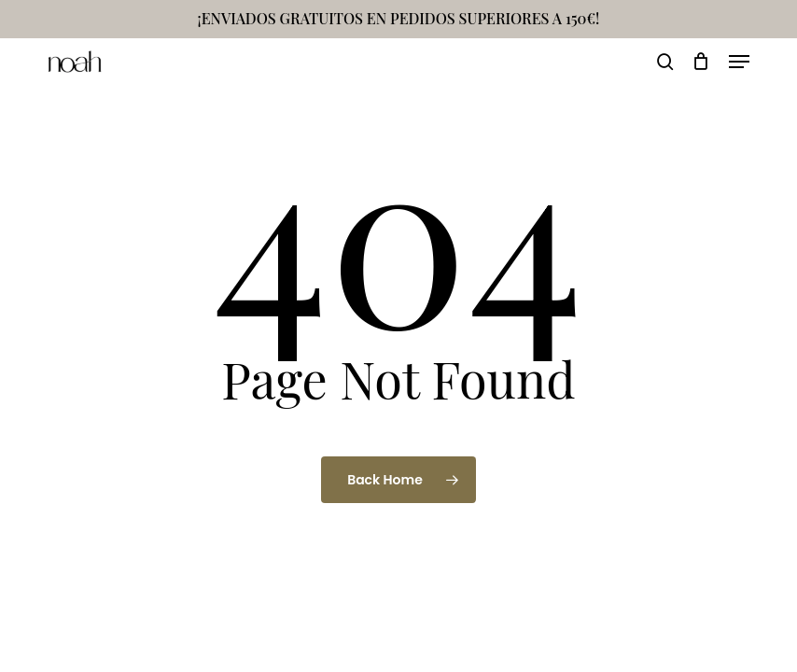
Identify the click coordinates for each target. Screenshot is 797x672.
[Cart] (701, 62)
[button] (739, 62)
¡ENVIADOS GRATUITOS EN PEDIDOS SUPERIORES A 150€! (399, 18)
